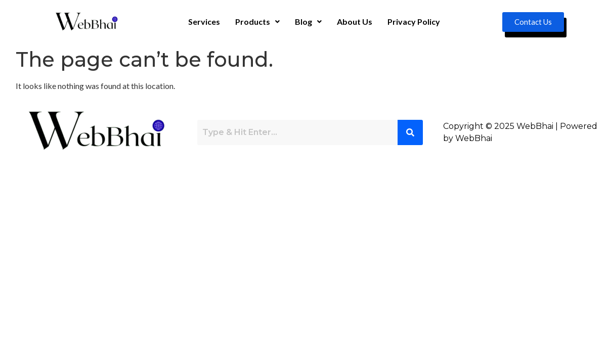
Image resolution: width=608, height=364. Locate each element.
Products (257, 21)
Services (204, 21)
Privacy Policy (414, 21)
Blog (308, 21)
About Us (355, 21)
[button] (257, 22)
